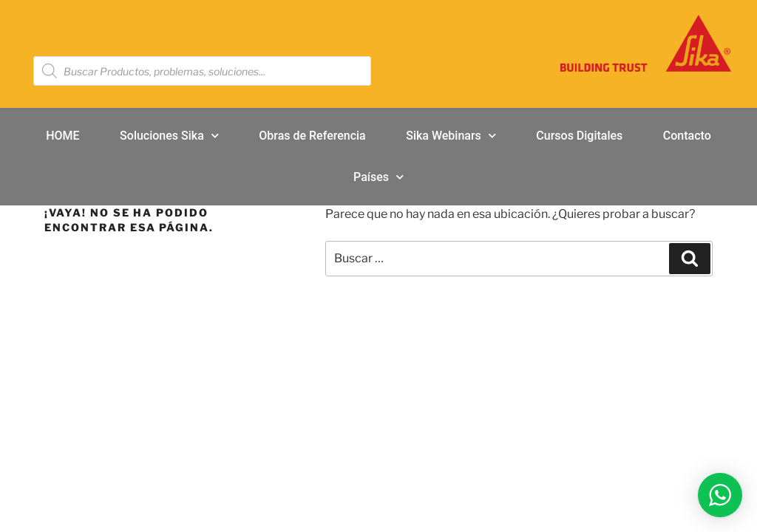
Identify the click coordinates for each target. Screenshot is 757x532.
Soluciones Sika (169, 136)
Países (378, 177)
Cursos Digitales (579, 136)
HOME (62, 136)
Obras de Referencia (312, 136)
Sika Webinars (451, 136)
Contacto (687, 136)
